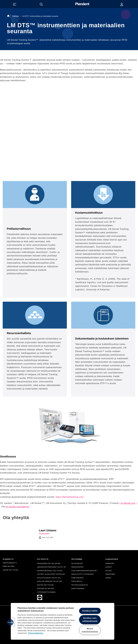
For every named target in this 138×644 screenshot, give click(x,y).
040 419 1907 (48, 538)
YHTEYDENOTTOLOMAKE (46, 592)
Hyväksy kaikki (90, 611)
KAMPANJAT (110, 564)
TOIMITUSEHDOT (77, 578)
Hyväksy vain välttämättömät (90, 620)
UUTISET (109, 571)
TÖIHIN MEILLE (77, 581)
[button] (10, 622)
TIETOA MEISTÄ (77, 564)
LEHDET (108, 578)
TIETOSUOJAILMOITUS (80, 585)
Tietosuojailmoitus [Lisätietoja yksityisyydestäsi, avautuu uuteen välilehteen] (36, 633)
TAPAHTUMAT (110, 574)
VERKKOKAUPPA (77, 567)
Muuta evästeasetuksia (90, 630)
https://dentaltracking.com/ (70, 497)
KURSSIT (109, 567)
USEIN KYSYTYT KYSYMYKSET (83, 574)
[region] (63, 621)
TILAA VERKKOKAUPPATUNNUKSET (84, 571)
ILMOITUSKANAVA (78, 589)
